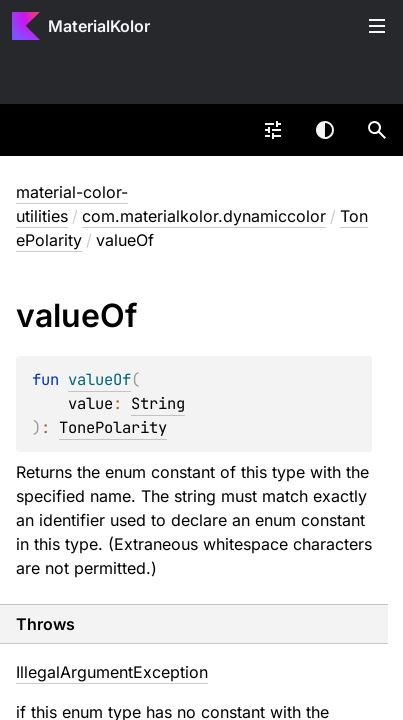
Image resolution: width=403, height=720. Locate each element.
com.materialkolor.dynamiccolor (204, 216)
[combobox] (273, 130)
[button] (377, 130)
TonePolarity (113, 427)
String (158, 403)
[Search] (377, 130)
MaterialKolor (99, 26)
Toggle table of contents (377, 26)
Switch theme (325, 130)
